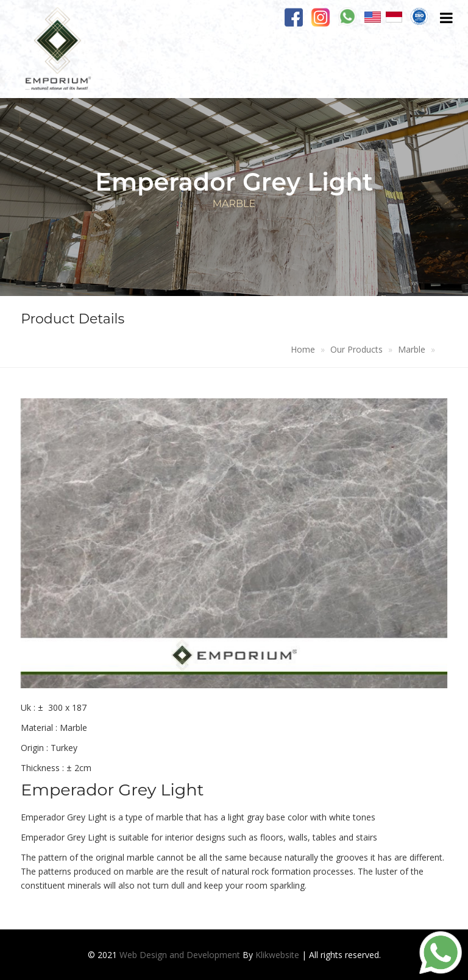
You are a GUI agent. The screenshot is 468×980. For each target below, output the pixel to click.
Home (303, 349)
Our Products (356, 349)
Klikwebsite (277, 955)
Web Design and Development (180, 955)
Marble (412, 349)
